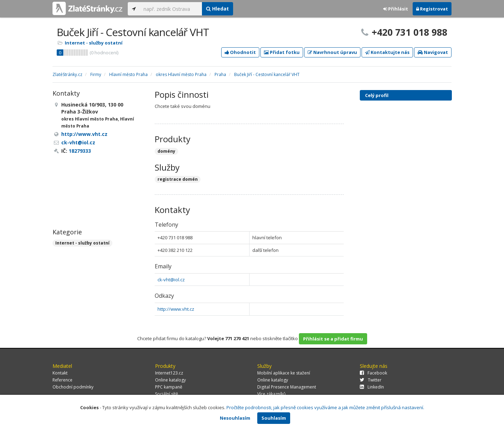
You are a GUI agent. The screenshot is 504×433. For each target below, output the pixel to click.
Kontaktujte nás (387, 52)
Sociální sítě (167, 394)
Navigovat (433, 52)
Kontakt (60, 373)
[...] (171, 9)
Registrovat (432, 9)
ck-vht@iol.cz (171, 280)
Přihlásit (396, 9)
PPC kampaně (169, 387)
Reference (62, 380)
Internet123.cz (169, 373)
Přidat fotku (282, 52)
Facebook (373, 373)
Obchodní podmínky (73, 387)
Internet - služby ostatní (94, 43)
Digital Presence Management (287, 387)
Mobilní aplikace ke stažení (284, 373)
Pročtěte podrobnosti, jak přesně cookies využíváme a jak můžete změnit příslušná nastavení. (325, 407)
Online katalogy (170, 380)
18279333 (80, 151)
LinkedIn (372, 387)
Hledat (218, 9)
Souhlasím (274, 418)
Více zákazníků (271, 394)
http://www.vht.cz (176, 309)
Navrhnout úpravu (332, 52)
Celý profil (377, 95)
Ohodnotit (240, 52)
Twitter (371, 380)
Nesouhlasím (235, 418)
